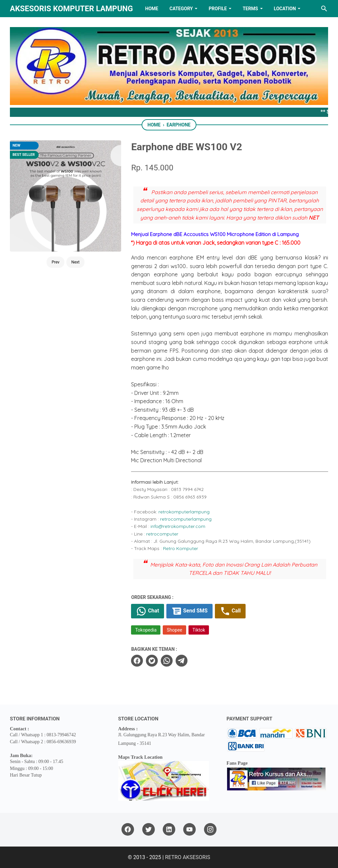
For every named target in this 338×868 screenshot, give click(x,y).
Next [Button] (75, 262)
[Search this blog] (324, 9)
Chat (147, 611)
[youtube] (189, 830)
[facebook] (137, 661)
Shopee (174, 630)
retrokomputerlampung (184, 512)
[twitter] (152, 661)
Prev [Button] (55, 262)
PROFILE (218, 9)
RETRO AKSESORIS (188, 857)
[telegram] (182, 661)
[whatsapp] (167, 661)
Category (181, 9)
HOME (152, 9)
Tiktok (199, 630)
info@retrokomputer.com (178, 526)
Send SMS (189, 611)
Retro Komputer (181, 548)
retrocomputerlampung (186, 519)
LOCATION (285, 9)
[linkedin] (169, 830)
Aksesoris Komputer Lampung (71, 9)
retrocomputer (162, 534)
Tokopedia (146, 630)
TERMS (250, 9)
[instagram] (210, 830)
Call (230, 611)
